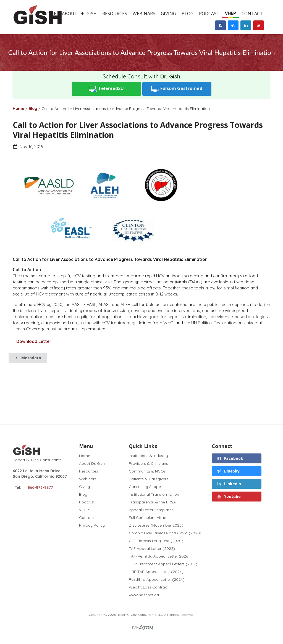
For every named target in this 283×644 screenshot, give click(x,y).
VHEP (230, 13)
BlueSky (228, 471)
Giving (168, 14)
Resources (115, 14)
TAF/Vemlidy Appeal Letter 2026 (158, 556)
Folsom (177, 89)
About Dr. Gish (79, 14)
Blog (188, 14)
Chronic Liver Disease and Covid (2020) (165, 533)
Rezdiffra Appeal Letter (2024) (157, 579)
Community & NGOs (147, 471)
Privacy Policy (92, 525)
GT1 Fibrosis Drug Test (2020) (156, 541)
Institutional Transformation (154, 494)
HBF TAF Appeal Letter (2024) (156, 572)
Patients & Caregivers (149, 479)
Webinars (144, 14)
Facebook (230, 458)
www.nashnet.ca (144, 595)
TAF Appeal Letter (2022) (152, 548)
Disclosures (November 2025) (156, 525)
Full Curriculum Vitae (147, 518)
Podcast (209, 14)
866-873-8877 (40, 487)
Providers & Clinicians (148, 463)
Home (19, 109)
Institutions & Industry (148, 456)
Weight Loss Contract (149, 587)
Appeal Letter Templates (151, 510)
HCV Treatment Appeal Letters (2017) (163, 564)
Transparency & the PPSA (152, 502)
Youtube (229, 496)
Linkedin (229, 484)
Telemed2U (106, 89)
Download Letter (34, 341)
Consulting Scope (145, 487)
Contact (252, 14)
